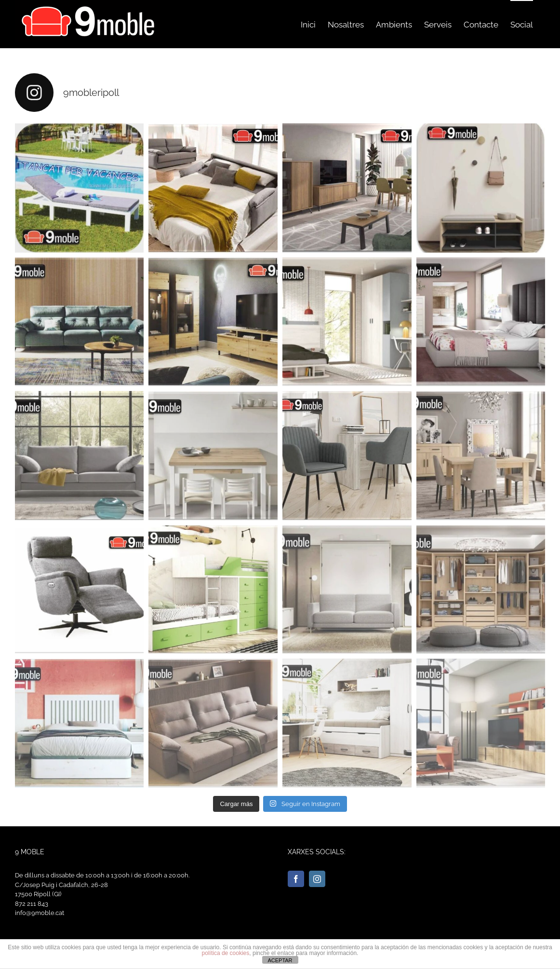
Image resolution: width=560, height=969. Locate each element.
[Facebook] (296, 879)
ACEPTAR (280, 960)
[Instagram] (317, 879)
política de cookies (226, 953)
